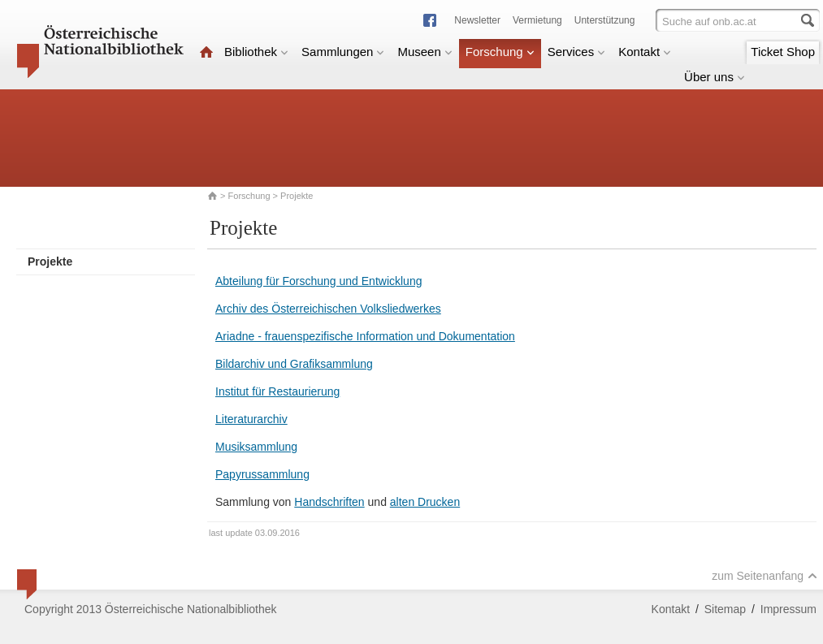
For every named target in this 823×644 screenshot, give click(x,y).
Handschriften (329, 502)
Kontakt (645, 52)
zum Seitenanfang (765, 576)
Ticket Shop (783, 52)
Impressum (788, 609)
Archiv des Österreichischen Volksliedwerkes (328, 309)
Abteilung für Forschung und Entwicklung (318, 281)
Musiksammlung (256, 447)
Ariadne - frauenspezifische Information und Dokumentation (365, 336)
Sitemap (725, 609)
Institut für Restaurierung (277, 391)
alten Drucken (425, 502)
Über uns (715, 77)
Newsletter (477, 20)
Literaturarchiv (251, 419)
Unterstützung (605, 20)
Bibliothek (256, 52)
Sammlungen (343, 52)
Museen (424, 52)
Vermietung (537, 20)
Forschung (500, 52)
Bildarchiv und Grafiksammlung (294, 364)
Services (577, 52)
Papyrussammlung (262, 474)
